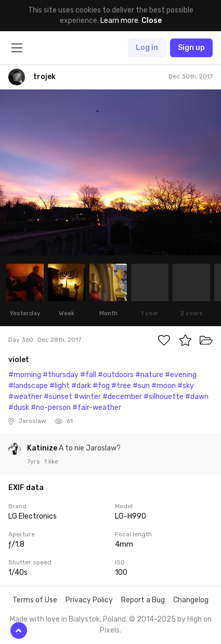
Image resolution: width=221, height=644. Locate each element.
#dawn (197, 397)
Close (152, 21)
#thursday (61, 375)
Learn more (119, 21)
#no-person (51, 408)
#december (122, 397)
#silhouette (164, 397)
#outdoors (116, 375)
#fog (101, 386)
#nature (149, 375)
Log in (147, 48)
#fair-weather (97, 408)
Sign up (191, 48)
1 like (51, 461)
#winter (87, 397)
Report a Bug (143, 600)
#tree (121, 386)
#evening (181, 375)
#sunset (58, 397)
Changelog (191, 600)
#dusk (19, 408)
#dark (81, 386)
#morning (25, 375)
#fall (88, 375)
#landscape (28, 386)
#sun (141, 386)
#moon (164, 386)
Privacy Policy (89, 600)
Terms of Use (35, 600)
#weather (25, 397)
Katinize (43, 448)
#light (60, 386)
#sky (186, 386)
